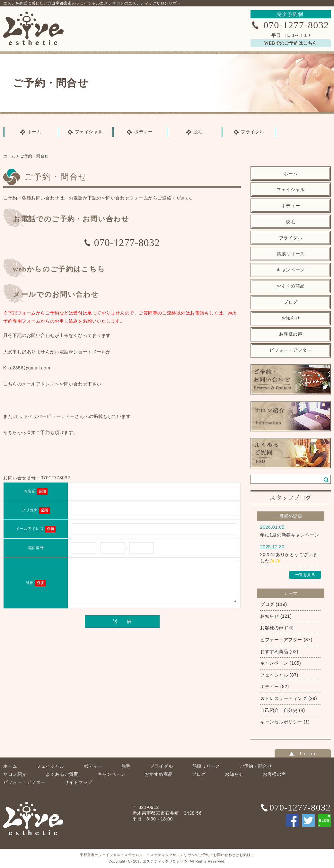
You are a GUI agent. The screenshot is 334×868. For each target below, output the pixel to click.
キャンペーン (290, 270)
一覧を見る (305, 575)
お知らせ (291, 318)
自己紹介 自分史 (279, 710)
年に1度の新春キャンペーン (290, 535)
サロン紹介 (15, 774)
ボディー (291, 206)
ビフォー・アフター (290, 350)
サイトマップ (79, 782)
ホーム (9, 156)
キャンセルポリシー (281, 722)
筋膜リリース (290, 254)
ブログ (291, 302)
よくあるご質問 (62, 774)
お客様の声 (291, 334)
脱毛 (290, 222)
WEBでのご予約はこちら (290, 43)
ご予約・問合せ (34, 156)
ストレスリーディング (284, 698)
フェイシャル (290, 190)
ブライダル (291, 238)
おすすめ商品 (290, 286)
